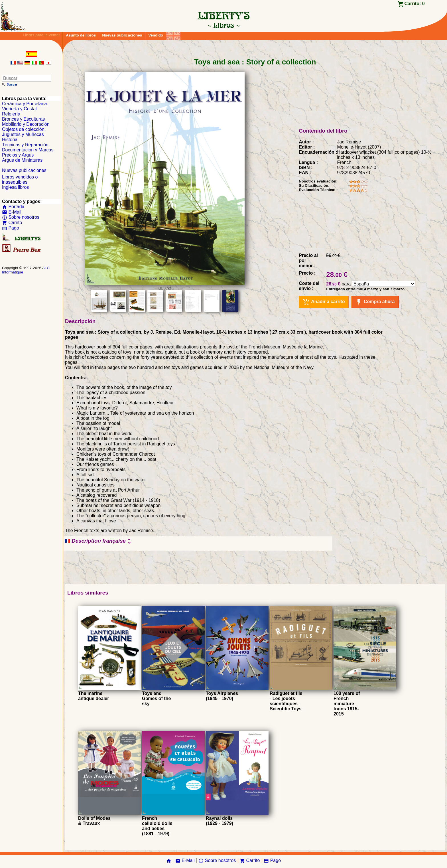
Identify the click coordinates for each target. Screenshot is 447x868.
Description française (99, 541)
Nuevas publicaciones (122, 35)
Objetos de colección (23, 129)
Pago (11, 228)
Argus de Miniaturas (22, 160)
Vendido (156, 35)
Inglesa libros (15, 187)
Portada (13, 207)
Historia (10, 140)
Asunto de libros (81, 35)
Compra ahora (375, 302)
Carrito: (414, 4)
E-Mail (12, 212)
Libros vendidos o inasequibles (20, 180)
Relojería (11, 114)
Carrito (12, 223)
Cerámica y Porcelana (24, 104)
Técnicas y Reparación (25, 145)
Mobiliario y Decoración (26, 124)
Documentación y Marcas (28, 150)
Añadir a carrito (324, 302)
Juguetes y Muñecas (23, 134)
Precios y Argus (18, 155)
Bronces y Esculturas (23, 119)
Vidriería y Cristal (19, 109)
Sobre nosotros (21, 217)
